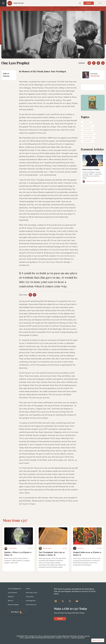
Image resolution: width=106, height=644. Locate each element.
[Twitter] (63, 601)
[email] (103, 63)
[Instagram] (70, 601)
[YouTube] (77, 601)
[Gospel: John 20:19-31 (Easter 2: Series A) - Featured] (87, 536)
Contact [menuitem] (28, 589)
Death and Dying (88, 134)
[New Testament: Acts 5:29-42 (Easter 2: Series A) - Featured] (53, 536)
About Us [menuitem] (11, 601)
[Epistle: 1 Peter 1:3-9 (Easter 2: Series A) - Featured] (19, 536)
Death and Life (88, 141)
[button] (80, 3)
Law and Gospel (88, 138)
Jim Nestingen (87, 130)
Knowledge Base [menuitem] (31, 601)
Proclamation (88, 126)
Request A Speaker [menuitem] (13, 605)
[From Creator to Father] (93, 160)
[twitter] (98, 63)
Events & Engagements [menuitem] (15, 589)
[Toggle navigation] (3, 3)
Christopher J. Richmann (92, 181)
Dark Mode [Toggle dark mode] (17, 612)
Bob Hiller (81, 548)
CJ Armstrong (13, 548)
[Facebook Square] (56, 601)
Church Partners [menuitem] (12, 593)
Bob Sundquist (47, 548)
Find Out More (95, 76)
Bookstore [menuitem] (11, 597)
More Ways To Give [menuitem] (32, 593)
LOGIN (100, 3)
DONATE (89, 3)
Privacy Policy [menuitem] (30, 597)
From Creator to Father (91, 169)
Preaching (86, 122)
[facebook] (94, 63)
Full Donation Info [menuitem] (31, 605)
